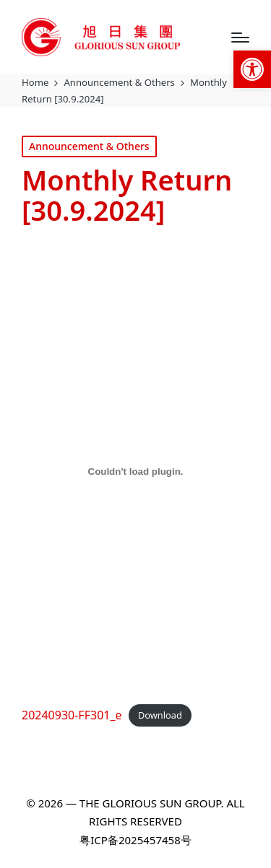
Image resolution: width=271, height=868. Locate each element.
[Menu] (240, 38)
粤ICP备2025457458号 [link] (135, 840)
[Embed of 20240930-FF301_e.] (135, 471)
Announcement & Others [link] (89, 146)
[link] (252, 69)
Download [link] (160, 716)
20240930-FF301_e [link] (72, 715)
